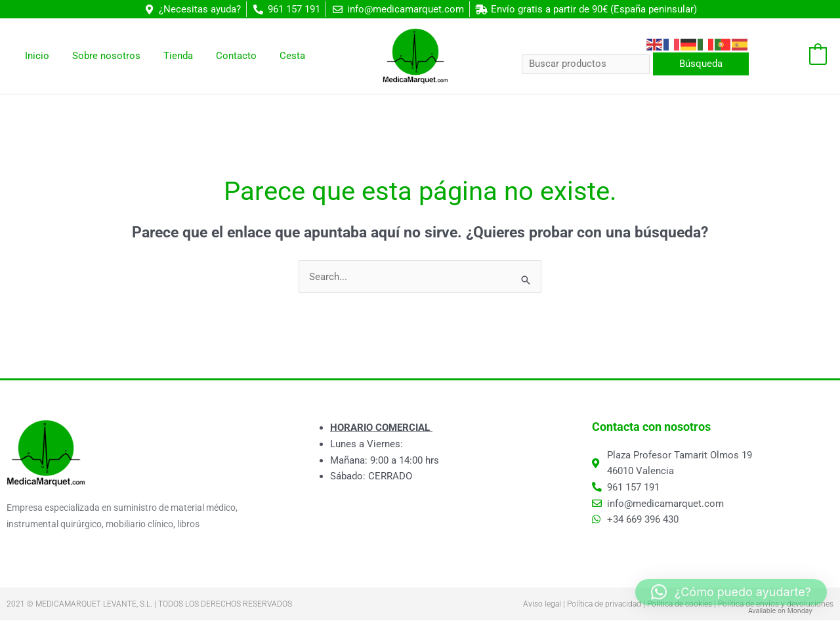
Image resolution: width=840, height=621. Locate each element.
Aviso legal (542, 605)
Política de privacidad (604, 605)
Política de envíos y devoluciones (776, 605)
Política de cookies (680, 605)
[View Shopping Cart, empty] (794, 56)
